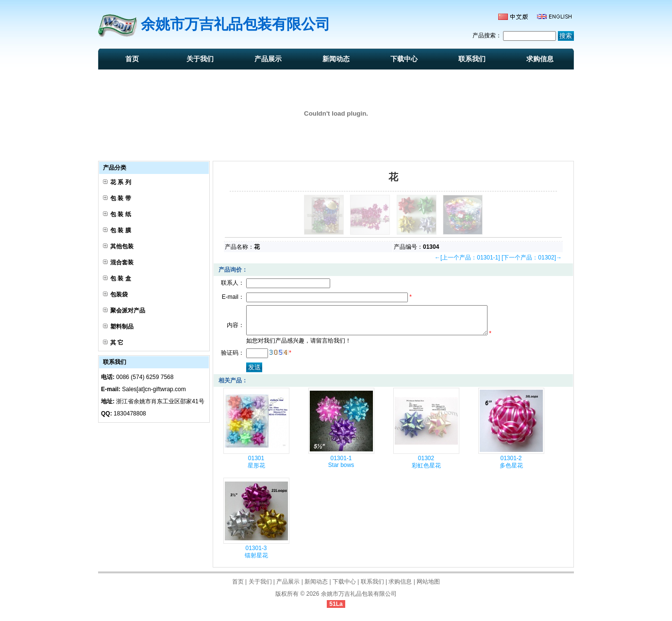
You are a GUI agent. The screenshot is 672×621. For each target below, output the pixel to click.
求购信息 (540, 59)
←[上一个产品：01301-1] (467, 258)
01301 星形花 (256, 468)
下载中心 (404, 59)
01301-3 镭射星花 (256, 558)
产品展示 (268, 59)
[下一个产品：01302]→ (532, 258)
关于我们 (200, 59)
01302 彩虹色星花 (426, 468)
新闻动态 (336, 59)
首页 (132, 59)
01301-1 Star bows (341, 467)
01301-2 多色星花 (511, 468)
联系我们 (472, 59)
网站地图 (428, 587)
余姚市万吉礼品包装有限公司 (359, 600)
